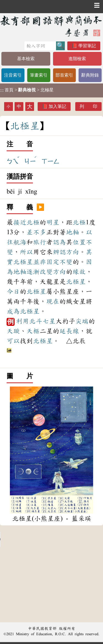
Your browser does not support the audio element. (41, 539)
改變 (46, 272)
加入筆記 (57, 106)
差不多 (36, 232)
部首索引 (64, 75)
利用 (23, 321)
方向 (73, 252)
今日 (13, 292)
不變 (66, 262)
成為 (13, 311)
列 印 (88, 106)
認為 (59, 242)
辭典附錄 (90, 75)
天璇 (13, 331)
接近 (20, 222)
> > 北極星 (27, 90)
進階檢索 (77, 59)
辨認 (59, 252)
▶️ (40, 208)
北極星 (23, 262)
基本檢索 (26, 59)
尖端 (82, 321)
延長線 (69, 331)
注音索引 (13, 75)
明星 (53, 222)
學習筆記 (87, 46)
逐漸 (33, 272)
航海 (20, 242)
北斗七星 (42, 321)
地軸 (73, 232)
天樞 (33, 331)
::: (2, 90)
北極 (33, 222)
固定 (53, 262)
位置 (79, 242)
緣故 (79, 272)
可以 (13, 341)
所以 (26, 252)
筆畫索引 (39, 75)
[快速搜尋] (40, 46)
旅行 (40, 242)
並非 (40, 262)
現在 (53, 301)
